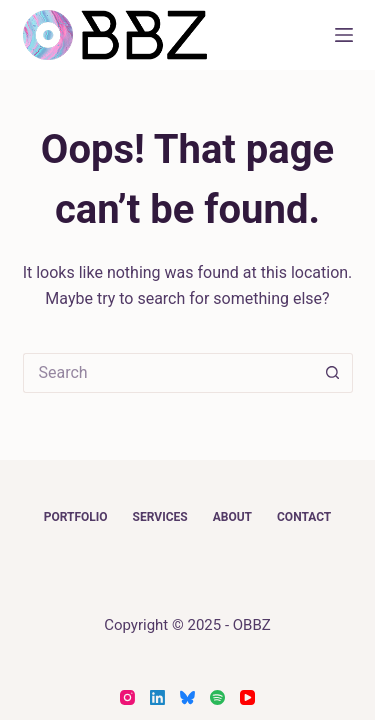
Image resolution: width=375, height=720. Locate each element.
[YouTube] (247, 697)
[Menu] (344, 35)
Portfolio (76, 517)
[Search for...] (168, 373)
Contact (304, 517)
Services (160, 517)
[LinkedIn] (157, 697)
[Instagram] (127, 697)
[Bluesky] (187, 697)
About (232, 517)
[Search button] (333, 373)
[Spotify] (217, 697)
